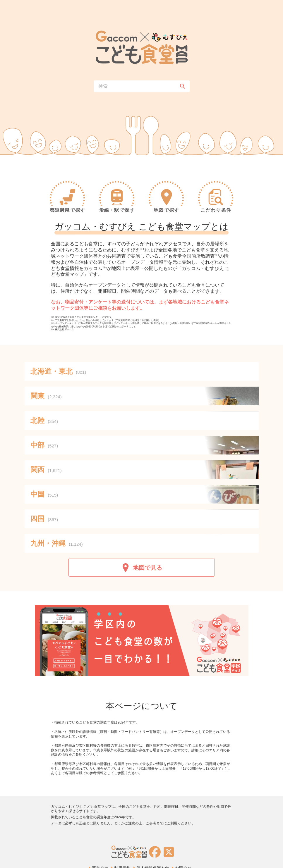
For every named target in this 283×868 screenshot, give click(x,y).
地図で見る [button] (142, 568)
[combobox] (142, 86)
